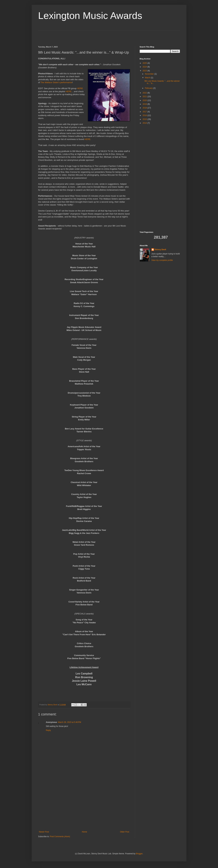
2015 (145, 119)
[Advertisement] (57, 35)
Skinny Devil (160, 250)
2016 (145, 115)
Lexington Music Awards (90, 16)
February (149, 88)
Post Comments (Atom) (60, 837)
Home (84, 832)
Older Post (125, 832)
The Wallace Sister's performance (56, 82)
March (148, 78)
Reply (48, 730)
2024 (145, 67)
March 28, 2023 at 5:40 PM (70, 722)
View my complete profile (162, 260)
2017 (145, 112)
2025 (145, 63)
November (150, 74)
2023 (145, 71)
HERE (80, 88)
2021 (145, 97)
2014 (145, 123)
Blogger (139, 854)
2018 (145, 108)
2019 (145, 104)
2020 (145, 100)
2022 (145, 93)
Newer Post (44, 832)
